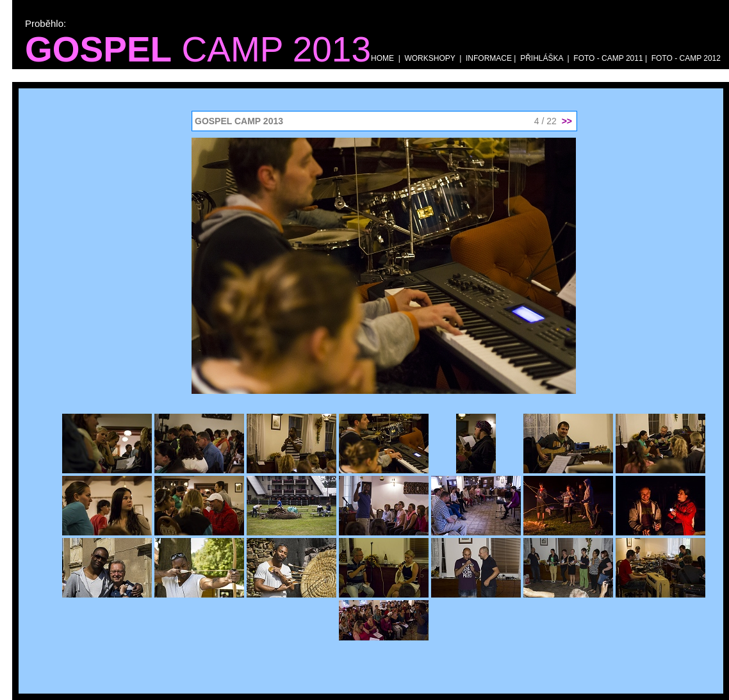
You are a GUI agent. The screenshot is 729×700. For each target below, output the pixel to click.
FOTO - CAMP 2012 (685, 58)
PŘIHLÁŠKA (542, 58)
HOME (382, 58)
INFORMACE (489, 58)
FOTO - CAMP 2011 (608, 58)
